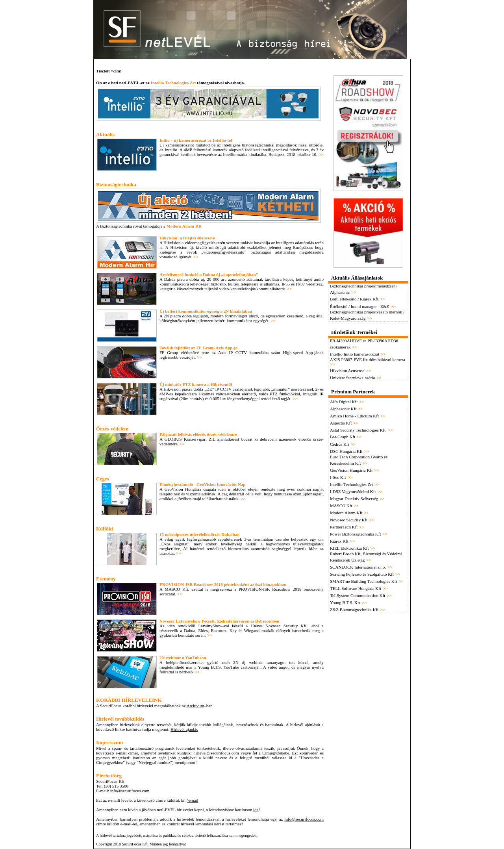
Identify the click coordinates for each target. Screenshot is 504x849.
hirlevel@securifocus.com (216, 753)
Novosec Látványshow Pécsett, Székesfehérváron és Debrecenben (220, 621)
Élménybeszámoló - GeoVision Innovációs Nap (202, 484)
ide (256, 810)
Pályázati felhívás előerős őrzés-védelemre (198, 434)
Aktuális (105, 134)
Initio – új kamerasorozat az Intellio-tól (196, 140)
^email (193, 800)
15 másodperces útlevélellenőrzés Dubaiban (200, 534)
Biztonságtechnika (116, 184)
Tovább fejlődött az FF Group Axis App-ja (198, 348)
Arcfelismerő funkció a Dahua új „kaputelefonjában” (209, 274)
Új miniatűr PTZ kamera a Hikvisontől (196, 384)
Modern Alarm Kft (184, 226)
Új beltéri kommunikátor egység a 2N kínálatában (206, 311)
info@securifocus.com (130, 791)
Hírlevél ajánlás (184, 729)
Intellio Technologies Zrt (173, 83)
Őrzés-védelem (112, 429)
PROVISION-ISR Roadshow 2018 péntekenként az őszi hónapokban (223, 584)
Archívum (195, 706)
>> (321, 154)
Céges (103, 479)
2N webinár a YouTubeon (183, 658)
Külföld (105, 529)
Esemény (106, 579)
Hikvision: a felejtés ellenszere (187, 238)
